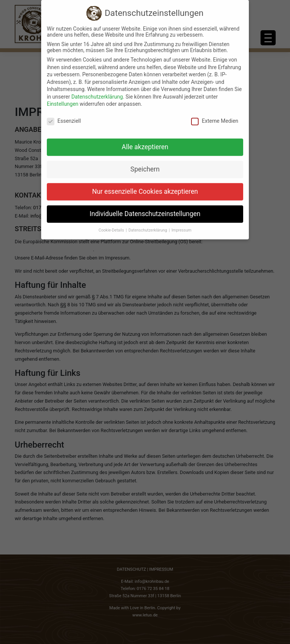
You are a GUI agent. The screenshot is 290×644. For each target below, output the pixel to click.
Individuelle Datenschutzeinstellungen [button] (145, 208)
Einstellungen (63, 98)
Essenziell (64, 115)
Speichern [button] (145, 163)
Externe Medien (214, 115)
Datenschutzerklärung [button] (148, 224)
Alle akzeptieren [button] (145, 141)
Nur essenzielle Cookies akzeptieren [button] (145, 185)
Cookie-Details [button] (112, 224)
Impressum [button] (181, 224)
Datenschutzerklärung (97, 91)
